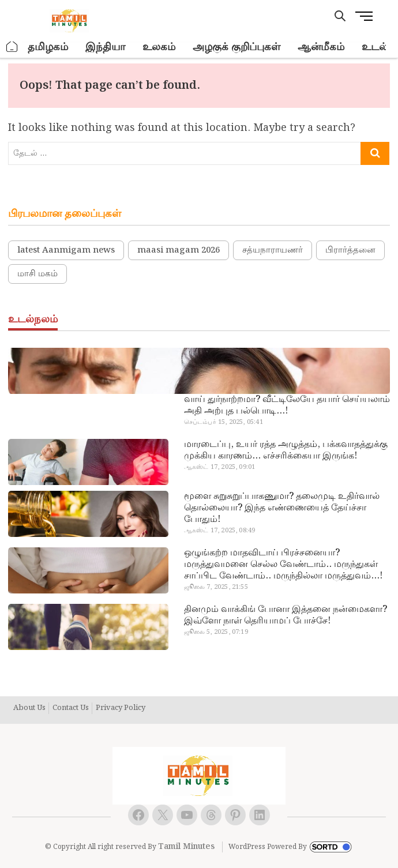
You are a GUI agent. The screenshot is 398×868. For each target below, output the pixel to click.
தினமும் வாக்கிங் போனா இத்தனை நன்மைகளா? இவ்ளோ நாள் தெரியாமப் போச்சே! (286, 615)
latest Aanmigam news (66, 250)
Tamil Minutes (186, 847)
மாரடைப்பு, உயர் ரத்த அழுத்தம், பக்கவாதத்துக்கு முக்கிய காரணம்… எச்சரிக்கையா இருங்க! (286, 450)
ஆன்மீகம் (321, 47)
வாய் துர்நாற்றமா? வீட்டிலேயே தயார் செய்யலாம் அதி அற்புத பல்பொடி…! (287, 405)
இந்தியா (105, 47)
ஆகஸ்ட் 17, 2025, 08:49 (220, 531)
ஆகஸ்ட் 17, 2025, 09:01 (220, 467)
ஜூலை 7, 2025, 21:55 (216, 587)
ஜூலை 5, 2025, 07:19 (216, 632)
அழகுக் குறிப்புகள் (236, 47)
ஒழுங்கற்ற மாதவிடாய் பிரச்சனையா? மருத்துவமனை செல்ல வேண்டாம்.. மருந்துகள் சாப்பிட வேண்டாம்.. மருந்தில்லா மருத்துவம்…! (283, 565)
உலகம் (159, 47)
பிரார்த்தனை (350, 250)
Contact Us (71, 708)
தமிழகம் (48, 47)
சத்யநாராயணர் (273, 250)
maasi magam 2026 (179, 250)
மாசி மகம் (37, 274)
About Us (29, 708)
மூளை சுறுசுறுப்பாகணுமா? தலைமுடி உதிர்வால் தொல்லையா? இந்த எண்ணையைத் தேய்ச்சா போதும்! (282, 508)
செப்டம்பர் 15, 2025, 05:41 (224, 422)
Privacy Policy (121, 708)
